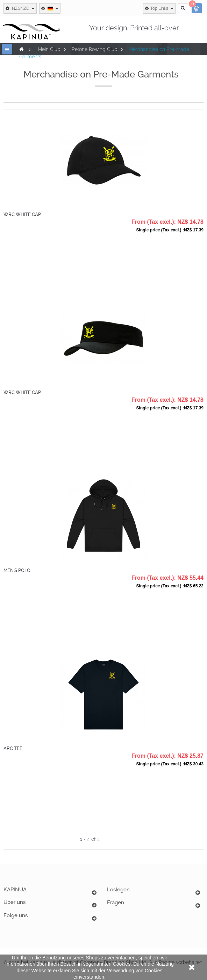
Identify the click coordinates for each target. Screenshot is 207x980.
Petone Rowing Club (95, 49)
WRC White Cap (22, 214)
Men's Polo (17, 570)
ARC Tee (13, 748)
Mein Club (49, 49)
